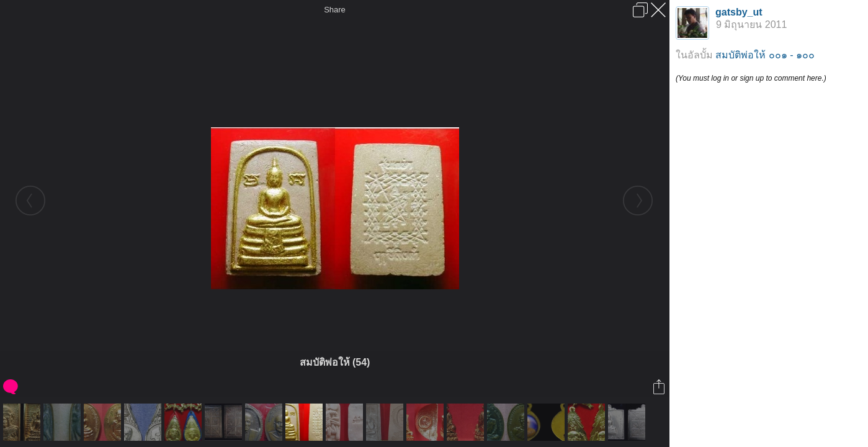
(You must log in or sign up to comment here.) (751, 78)
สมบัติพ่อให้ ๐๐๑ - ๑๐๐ (765, 55)
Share (335, 10)
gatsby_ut (739, 12)
